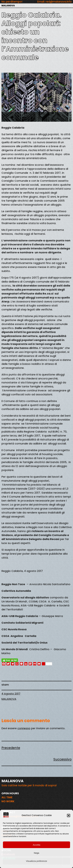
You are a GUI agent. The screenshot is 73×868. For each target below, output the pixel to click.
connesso (24, 728)
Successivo (62, 759)
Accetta (36, 845)
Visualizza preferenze (36, 861)
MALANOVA (8, 6)
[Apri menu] (70, 5)
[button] (69, 816)
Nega (37, 853)
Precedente (11, 748)
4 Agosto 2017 (11, 694)
